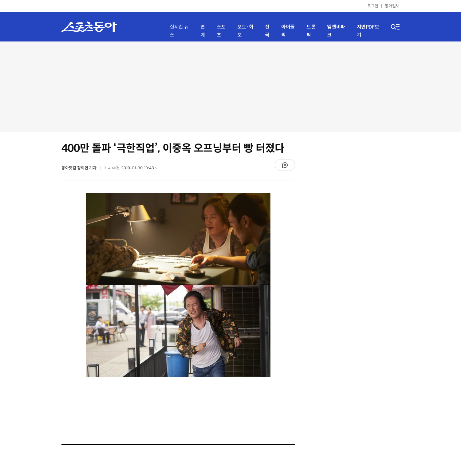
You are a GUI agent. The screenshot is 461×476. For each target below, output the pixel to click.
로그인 (373, 6)
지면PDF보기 (368, 31)
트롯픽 (311, 31)
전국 (267, 31)
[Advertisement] (230, 86)
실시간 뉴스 (179, 31)
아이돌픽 (288, 31)
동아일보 (392, 6)
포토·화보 (245, 31)
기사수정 (133, 169)
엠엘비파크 (336, 31)
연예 (203, 31)
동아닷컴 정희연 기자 (79, 168)
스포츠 (221, 31)
